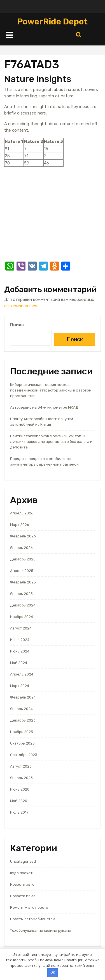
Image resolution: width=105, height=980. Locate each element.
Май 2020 (19, 801)
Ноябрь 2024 (22, 617)
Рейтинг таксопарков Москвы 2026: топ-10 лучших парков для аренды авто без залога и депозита (51, 442)
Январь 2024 (21, 709)
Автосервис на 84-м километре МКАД (44, 407)
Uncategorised (23, 861)
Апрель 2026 (22, 513)
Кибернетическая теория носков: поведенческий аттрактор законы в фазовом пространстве (51, 390)
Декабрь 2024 (23, 605)
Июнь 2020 (20, 789)
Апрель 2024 (22, 674)
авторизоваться (21, 306)
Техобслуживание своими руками (41, 930)
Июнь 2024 (20, 651)
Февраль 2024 (23, 697)
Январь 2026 (21, 548)
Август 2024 (21, 628)
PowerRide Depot (53, 22)
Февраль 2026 (23, 536)
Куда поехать (22, 873)
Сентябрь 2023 (24, 755)
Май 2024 (19, 663)
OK (53, 972)
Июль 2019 (19, 812)
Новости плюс (23, 896)
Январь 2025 (21, 594)
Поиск (17, 325)
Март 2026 (20, 525)
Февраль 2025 (23, 582)
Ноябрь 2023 (22, 732)
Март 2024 (20, 686)
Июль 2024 (20, 640)
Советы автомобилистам (33, 919)
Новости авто (22, 884)
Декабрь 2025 (23, 559)
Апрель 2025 (22, 571)
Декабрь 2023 (23, 720)
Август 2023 (21, 766)
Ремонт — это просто (29, 907)
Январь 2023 (21, 778)
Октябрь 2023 (22, 743)
